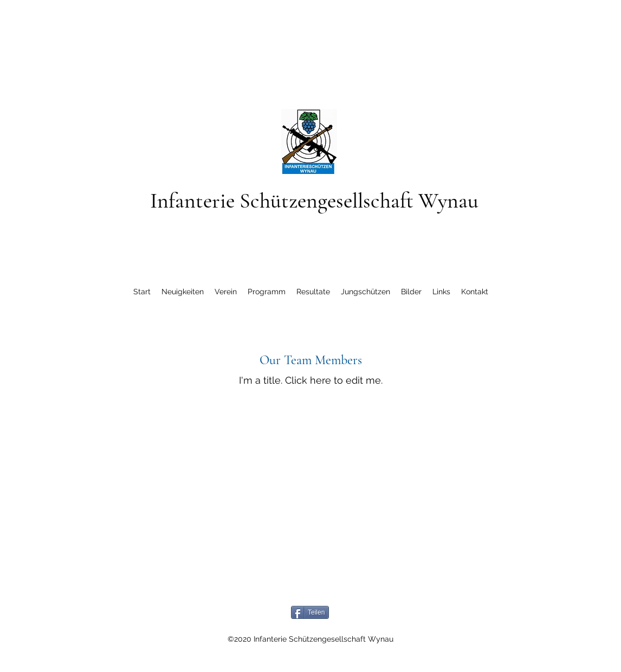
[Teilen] (310, 612)
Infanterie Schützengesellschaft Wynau (314, 201)
